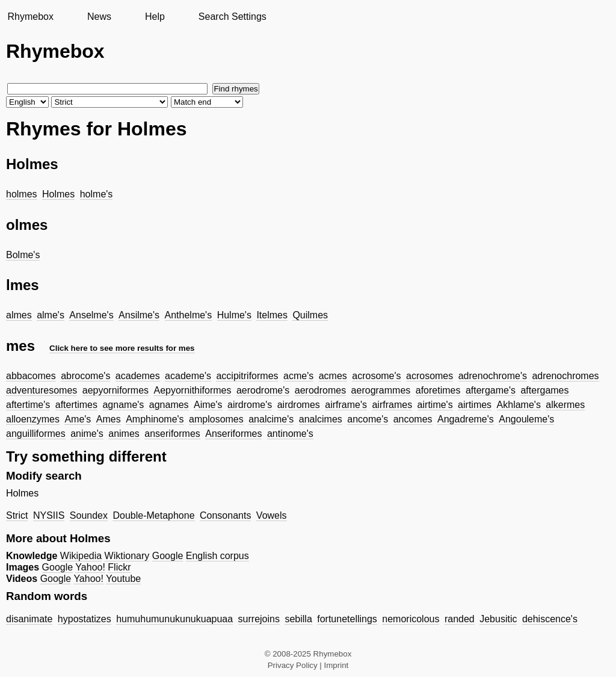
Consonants (225, 515)
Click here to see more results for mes (122, 348)
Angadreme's (466, 419)
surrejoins (259, 619)
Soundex (89, 515)
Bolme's (23, 255)
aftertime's (28, 405)
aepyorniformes (115, 390)
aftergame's (491, 390)
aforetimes (438, 390)
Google (168, 556)
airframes (392, 405)
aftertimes (76, 405)
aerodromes (320, 390)
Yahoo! (90, 567)
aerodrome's (263, 390)
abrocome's (85, 376)
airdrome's (250, 405)
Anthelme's (189, 315)
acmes (333, 376)
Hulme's (234, 315)
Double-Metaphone (153, 515)
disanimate (29, 619)
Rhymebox (30, 17)
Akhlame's (519, 405)
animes (124, 434)
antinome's (290, 434)
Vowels (272, 515)
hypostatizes (85, 619)
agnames (169, 405)
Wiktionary (127, 556)
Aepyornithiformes (192, 390)
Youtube (123, 579)
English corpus (217, 556)
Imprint (337, 665)
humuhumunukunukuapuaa (174, 619)
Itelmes (272, 315)
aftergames (544, 390)
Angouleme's (526, 419)
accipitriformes (247, 376)
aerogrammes (381, 390)
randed (460, 619)
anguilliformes (36, 434)
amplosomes (216, 419)
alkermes (565, 405)
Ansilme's (139, 315)
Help (155, 17)
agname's (123, 405)
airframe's (346, 405)
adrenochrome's (493, 376)
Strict (17, 515)
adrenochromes (565, 376)
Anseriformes (233, 434)
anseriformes (172, 434)
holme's (97, 194)
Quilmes (310, 315)
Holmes (58, 194)
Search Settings (233, 17)
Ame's (78, 419)
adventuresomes (42, 390)
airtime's (435, 405)
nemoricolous (411, 619)
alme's (51, 315)
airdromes (299, 405)
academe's (188, 376)
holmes (22, 194)
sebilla (298, 619)
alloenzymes (33, 419)
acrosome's (376, 376)
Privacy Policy (293, 665)
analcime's (271, 419)
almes (19, 315)
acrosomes (430, 376)
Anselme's (91, 315)
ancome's (368, 419)
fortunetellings (347, 619)
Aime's (208, 405)
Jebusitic (498, 619)
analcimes (321, 419)
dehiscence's (550, 619)
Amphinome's (155, 419)
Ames (109, 419)
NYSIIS (49, 515)
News (99, 17)
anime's (87, 434)
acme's (298, 376)
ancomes (413, 419)
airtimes (475, 405)
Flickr (119, 567)
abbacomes (31, 376)
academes (138, 376)
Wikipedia (81, 556)
